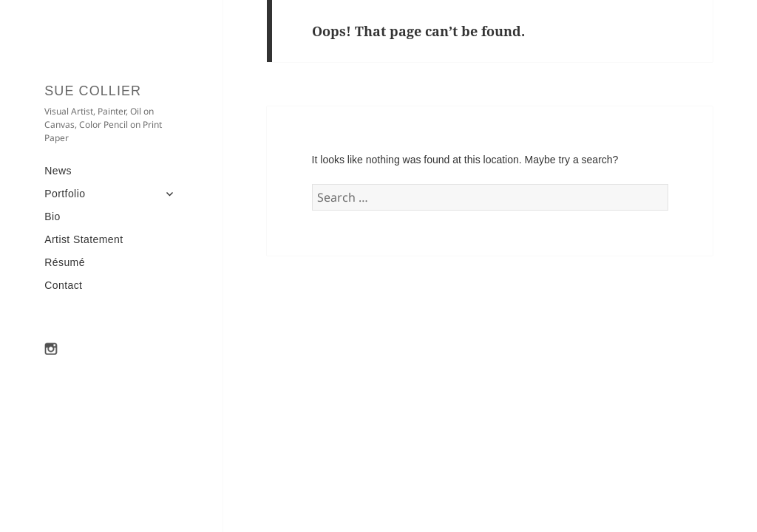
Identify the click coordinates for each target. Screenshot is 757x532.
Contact (63, 285)
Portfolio (65, 194)
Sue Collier (93, 91)
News (58, 171)
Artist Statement (84, 239)
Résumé (65, 262)
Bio (52, 216)
